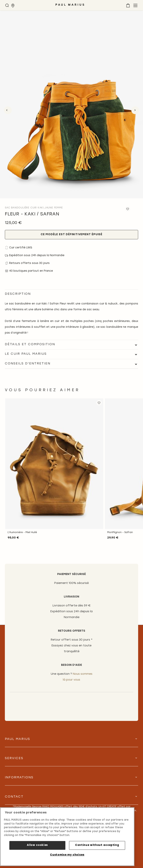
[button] (99, 403)
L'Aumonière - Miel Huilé (22, 532)
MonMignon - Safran (120, 532)
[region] (67, 837)
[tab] (71, 345)
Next (135, 110)
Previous (8, 110)
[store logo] (70, 6)
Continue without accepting (97, 845)
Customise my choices (67, 855)
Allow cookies (37, 845)
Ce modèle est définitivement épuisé (71, 235)
